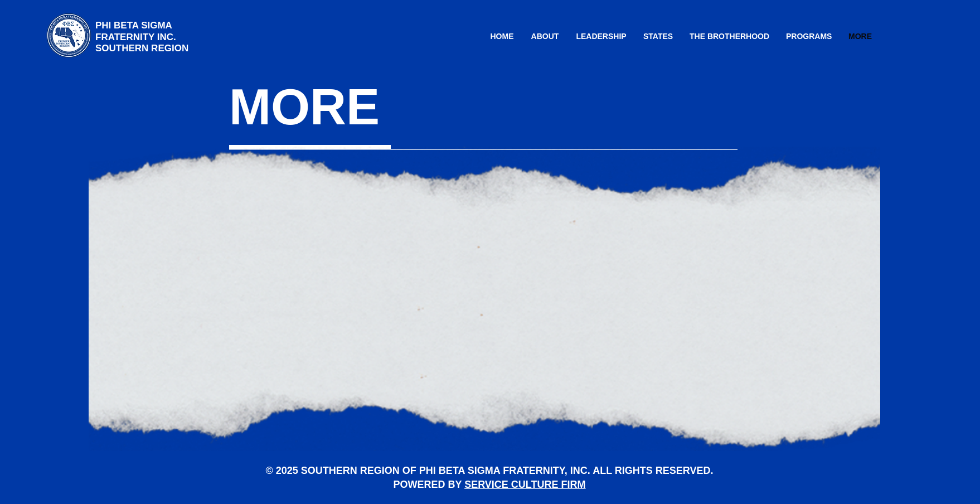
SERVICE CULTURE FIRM (525, 484)
